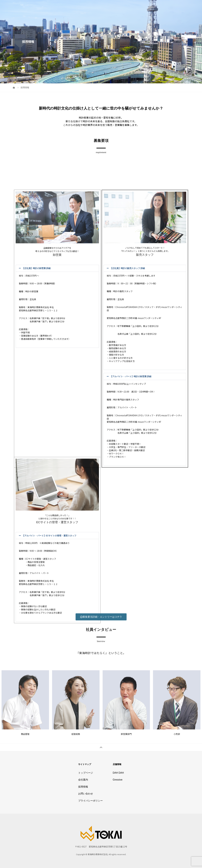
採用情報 (134, 5)
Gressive (118, 780)
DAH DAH (118, 773)
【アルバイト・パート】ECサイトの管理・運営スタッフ (49, 667)
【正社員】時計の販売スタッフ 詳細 (127, 488)
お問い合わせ (151, 5)
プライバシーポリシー (175, 5)
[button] (57, 488)
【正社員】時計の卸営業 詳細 (36, 488)
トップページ (104, 5)
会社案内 (120, 5)
